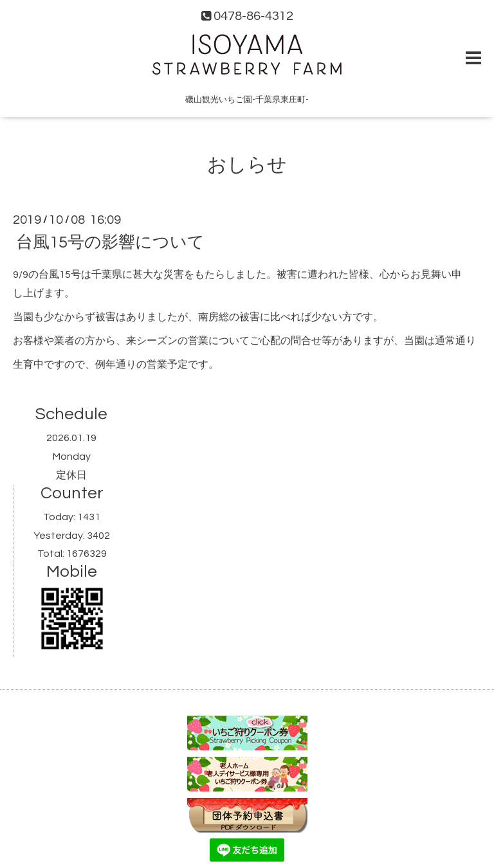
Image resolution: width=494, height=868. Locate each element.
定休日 (71, 475)
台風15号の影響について (110, 242)
